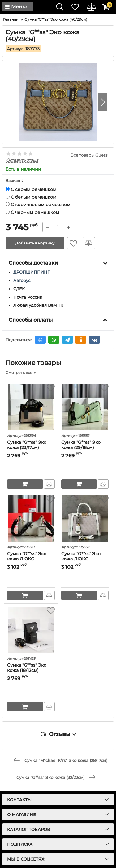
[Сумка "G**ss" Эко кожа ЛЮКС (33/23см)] (85, 519)
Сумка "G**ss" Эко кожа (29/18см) (81, 445)
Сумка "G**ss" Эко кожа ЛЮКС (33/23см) (81, 559)
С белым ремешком (31, 197)
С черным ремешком (32, 212)
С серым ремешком (31, 189)
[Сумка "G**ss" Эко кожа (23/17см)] (31, 407)
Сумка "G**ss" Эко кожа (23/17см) (27, 445)
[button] (103, 102)
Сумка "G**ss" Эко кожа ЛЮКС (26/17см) (27, 559)
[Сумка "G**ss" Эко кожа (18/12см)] (31, 630)
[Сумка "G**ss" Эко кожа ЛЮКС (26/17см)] (31, 519)
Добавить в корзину (35, 243)
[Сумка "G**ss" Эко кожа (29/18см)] (85, 407)
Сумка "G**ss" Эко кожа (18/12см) (27, 668)
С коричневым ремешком (38, 205)
